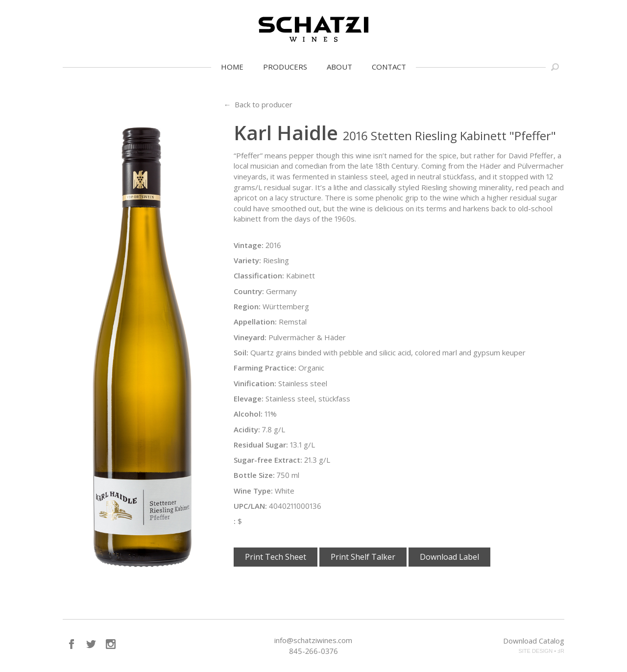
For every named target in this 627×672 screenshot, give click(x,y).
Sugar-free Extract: (268, 460)
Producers (285, 67)
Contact (389, 67)
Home (232, 67)
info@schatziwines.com (313, 640)
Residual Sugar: (261, 445)
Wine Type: (253, 491)
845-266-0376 (313, 651)
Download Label (449, 557)
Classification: (259, 275)
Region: (247, 306)
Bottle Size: (254, 475)
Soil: (241, 352)
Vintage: (249, 245)
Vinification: (255, 383)
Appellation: (255, 322)
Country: (249, 291)
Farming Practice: (265, 368)
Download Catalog (534, 641)
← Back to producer (258, 104)
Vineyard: (250, 337)
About (339, 67)
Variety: (247, 260)
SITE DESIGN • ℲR (541, 651)
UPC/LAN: (250, 506)
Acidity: (247, 429)
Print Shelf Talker (363, 557)
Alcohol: (248, 414)
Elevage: (249, 398)
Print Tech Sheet (276, 557)
